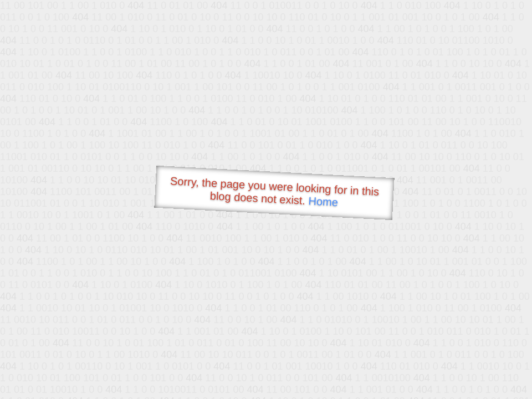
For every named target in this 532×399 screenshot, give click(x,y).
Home (323, 201)
